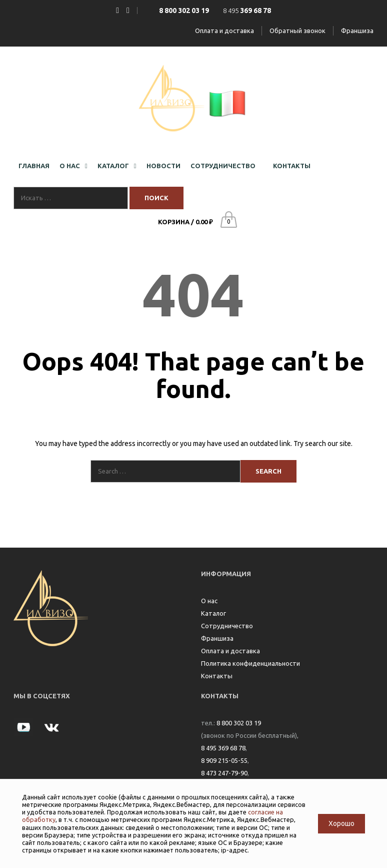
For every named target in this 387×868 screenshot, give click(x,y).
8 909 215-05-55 (224, 760)
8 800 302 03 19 (239, 723)
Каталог (213, 613)
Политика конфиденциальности (250, 663)
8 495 (247, 11)
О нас (209, 601)
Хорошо (341, 823)
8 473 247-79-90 (224, 773)
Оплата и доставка (224, 31)
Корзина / (185, 222)
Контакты (217, 676)
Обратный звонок (297, 31)
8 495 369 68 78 (223, 748)
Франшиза (357, 31)
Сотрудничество (227, 626)
